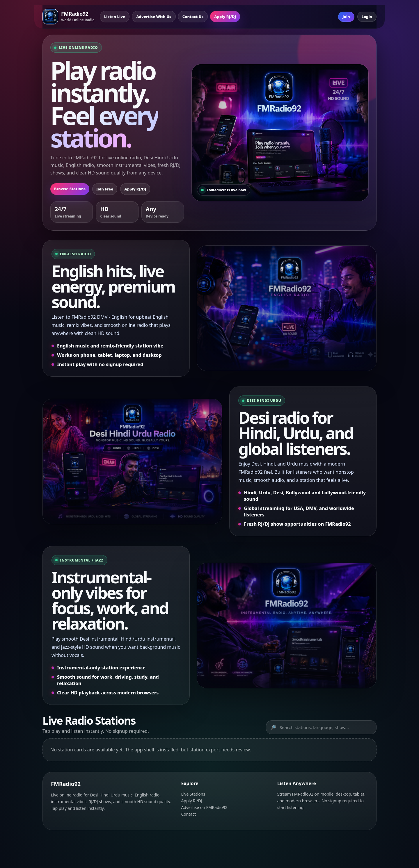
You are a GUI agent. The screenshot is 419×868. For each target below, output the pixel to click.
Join (346, 17)
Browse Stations (70, 189)
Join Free (105, 189)
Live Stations (193, 794)
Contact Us (193, 17)
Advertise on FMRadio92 (204, 807)
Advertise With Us (154, 17)
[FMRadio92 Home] (69, 17)
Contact (188, 814)
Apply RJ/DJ (225, 17)
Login (367, 17)
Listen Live (115, 17)
